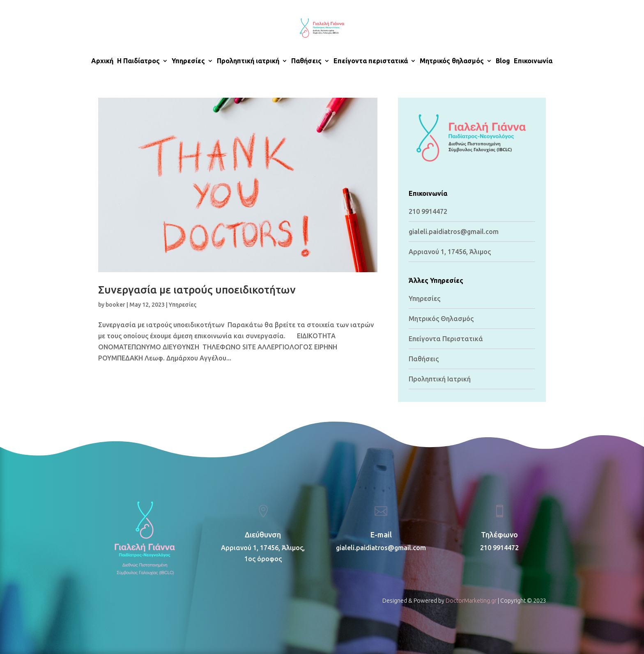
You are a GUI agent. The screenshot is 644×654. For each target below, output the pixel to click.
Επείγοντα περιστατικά (371, 61)
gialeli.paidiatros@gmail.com (381, 548)
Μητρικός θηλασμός (452, 61)
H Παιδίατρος (138, 61)
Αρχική (102, 61)
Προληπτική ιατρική (248, 61)
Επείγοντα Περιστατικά (446, 339)
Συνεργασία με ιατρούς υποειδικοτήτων (197, 290)
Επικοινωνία (533, 61)
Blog (503, 61)
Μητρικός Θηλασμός (441, 319)
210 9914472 (428, 211)
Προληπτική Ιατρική (440, 379)
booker (115, 305)
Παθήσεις (306, 61)
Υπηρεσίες (188, 61)
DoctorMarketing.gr (471, 601)
